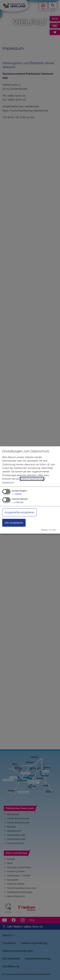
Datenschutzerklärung (32, 479)
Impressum (8, 482)
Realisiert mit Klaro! (49, 530)
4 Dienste (18, 502)
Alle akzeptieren (14, 523)
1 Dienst (17, 494)
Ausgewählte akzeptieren (19, 512)
